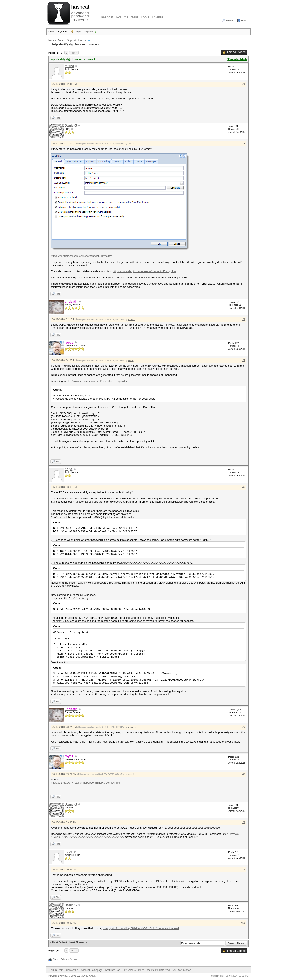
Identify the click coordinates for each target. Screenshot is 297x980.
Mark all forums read (158, 970)
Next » (74, 53)
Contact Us (72, 970)
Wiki (135, 17)
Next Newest (77, 942)
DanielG (71, 126)
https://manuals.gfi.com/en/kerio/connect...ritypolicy (81, 256)
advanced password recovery (79, 13)
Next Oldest (60, 942)
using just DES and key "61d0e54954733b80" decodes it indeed (141, 928)
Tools (145, 17)
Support (72, 40)
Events (158, 17)
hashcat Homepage (92, 970)
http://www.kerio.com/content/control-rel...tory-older (97, 381)
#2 (244, 144)
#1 (244, 84)
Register (88, 32)
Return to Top (113, 970)
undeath (131, 320)
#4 (244, 360)
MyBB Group (89, 976)
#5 (244, 487)
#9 (244, 870)
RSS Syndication (182, 970)
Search (230, 21)
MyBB (64, 976)
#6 (244, 727)
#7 (244, 774)
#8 (244, 822)
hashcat (107, 17)
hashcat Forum (57, 40)
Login (78, 32)
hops (68, 469)
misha (69, 66)
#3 (244, 319)
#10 (243, 923)
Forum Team (56, 970)
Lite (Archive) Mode (134, 970)
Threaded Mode (237, 59)
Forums (122, 17)
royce (130, 361)
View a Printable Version (66, 959)
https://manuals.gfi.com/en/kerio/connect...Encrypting (144, 271)
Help (244, 21)
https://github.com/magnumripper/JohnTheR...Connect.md (85, 783)
